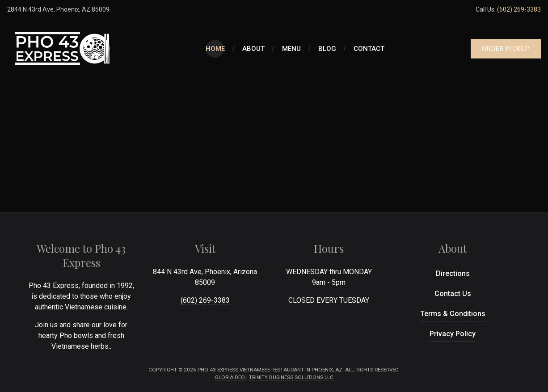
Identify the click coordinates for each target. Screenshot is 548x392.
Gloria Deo (230, 377)
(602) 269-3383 (519, 9)
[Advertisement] (274, 145)
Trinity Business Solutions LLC (291, 377)
